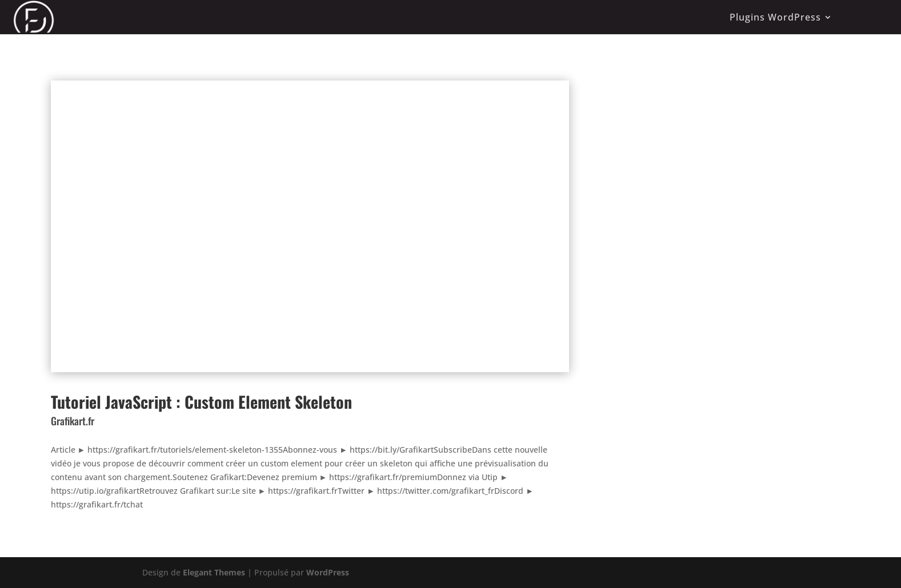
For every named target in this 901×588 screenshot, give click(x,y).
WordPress (328, 572)
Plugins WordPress (775, 17)
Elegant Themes (214, 572)
